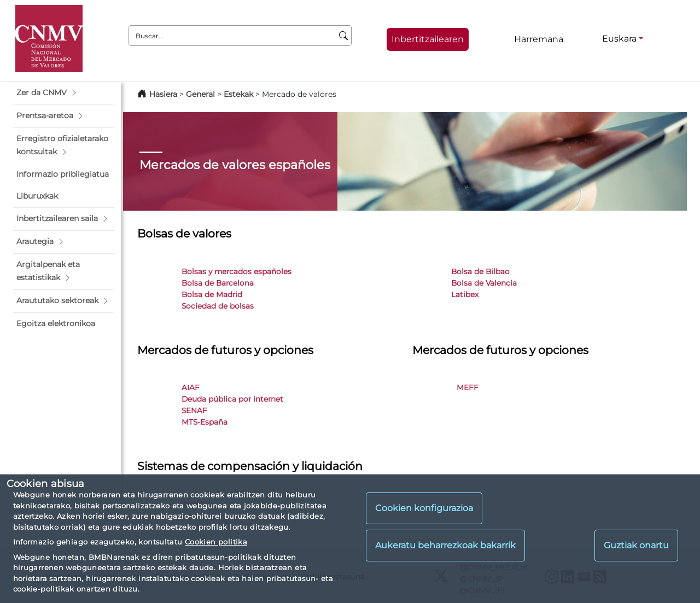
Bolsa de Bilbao (480, 271)
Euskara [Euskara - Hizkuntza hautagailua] (619, 39)
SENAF (194, 410)
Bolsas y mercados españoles (237, 271)
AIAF (191, 387)
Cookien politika (216, 542)
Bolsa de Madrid (212, 294)
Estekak (238, 94)
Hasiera (163, 94)
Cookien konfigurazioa (424, 508)
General (200, 94)
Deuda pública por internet (232, 399)
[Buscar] (344, 36)
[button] (64, 93)
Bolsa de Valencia (484, 283)
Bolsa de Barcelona (218, 283)
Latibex (465, 294)
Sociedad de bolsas (218, 306)
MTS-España (205, 422)
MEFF (468, 387)
